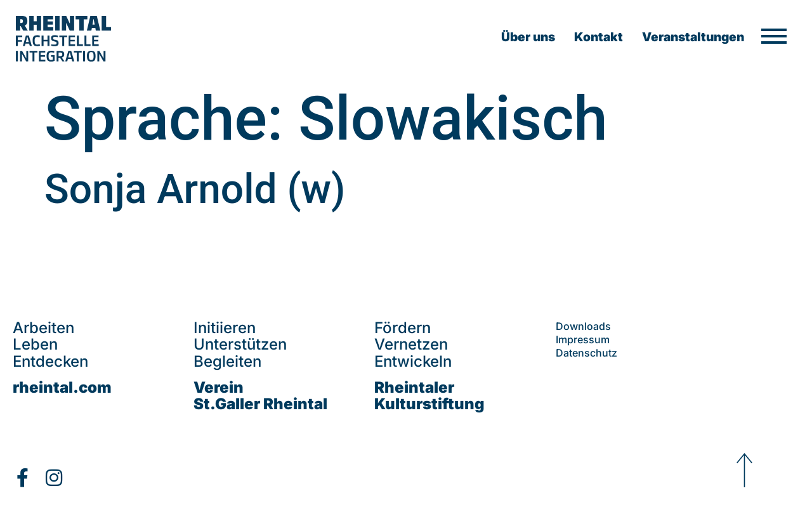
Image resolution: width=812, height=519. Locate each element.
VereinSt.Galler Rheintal (260, 396)
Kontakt (599, 37)
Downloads (583, 326)
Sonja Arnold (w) (195, 189)
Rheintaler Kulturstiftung (429, 396)
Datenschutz (586, 353)
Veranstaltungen (693, 37)
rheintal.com (62, 387)
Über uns (528, 37)
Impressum (583, 339)
